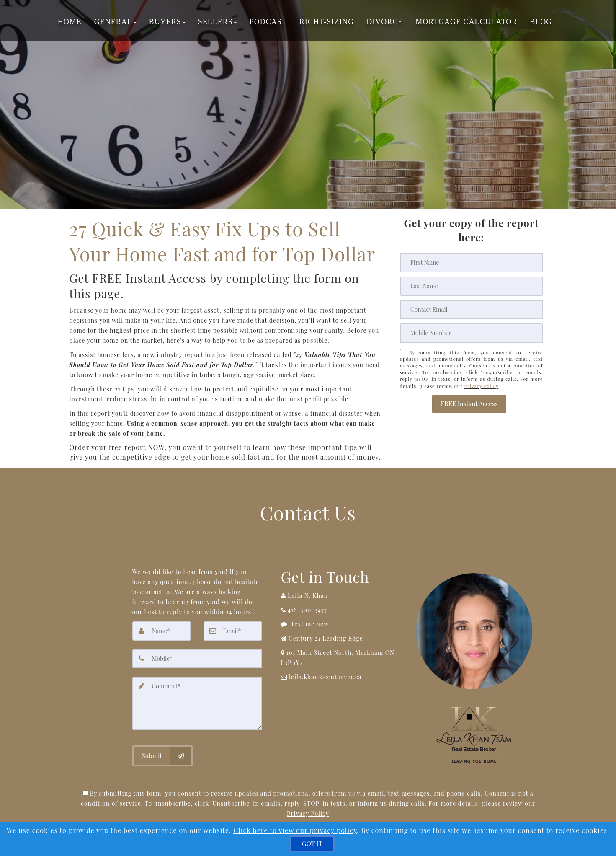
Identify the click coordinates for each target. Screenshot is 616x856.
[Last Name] (472, 286)
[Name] (162, 631)
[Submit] (162, 755)
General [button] (115, 23)
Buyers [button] (167, 23)
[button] (469, 402)
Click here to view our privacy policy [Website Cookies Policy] (295, 830)
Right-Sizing (327, 23)
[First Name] (472, 263)
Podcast (268, 23)
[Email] (472, 310)
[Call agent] (341, 596)
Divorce (385, 23)
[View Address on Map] (341, 658)
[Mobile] (472, 333)
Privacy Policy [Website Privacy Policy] (481, 385)
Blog (541, 23)
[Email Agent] (341, 677)
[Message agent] (341, 624)
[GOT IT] (312, 844)
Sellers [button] (218, 23)
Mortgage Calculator (466, 23)
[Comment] (197, 703)
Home (70, 23)
